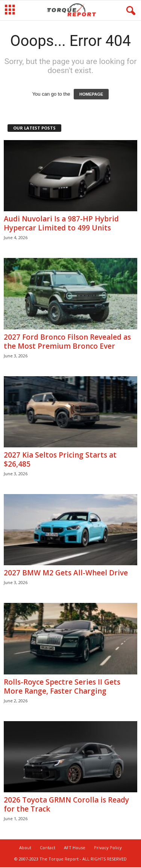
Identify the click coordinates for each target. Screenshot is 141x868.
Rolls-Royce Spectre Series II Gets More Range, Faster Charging (62, 686)
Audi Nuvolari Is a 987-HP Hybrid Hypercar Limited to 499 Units (61, 223)
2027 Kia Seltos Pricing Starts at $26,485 (60, 459)
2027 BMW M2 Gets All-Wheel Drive (66, 573)
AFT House (75, 847)
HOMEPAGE (91, 94)
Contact (48, 847)
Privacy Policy (108, 847)
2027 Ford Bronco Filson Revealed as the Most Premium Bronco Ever (67, 342)
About (25, 847)
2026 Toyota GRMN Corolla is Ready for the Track (66, 804)
